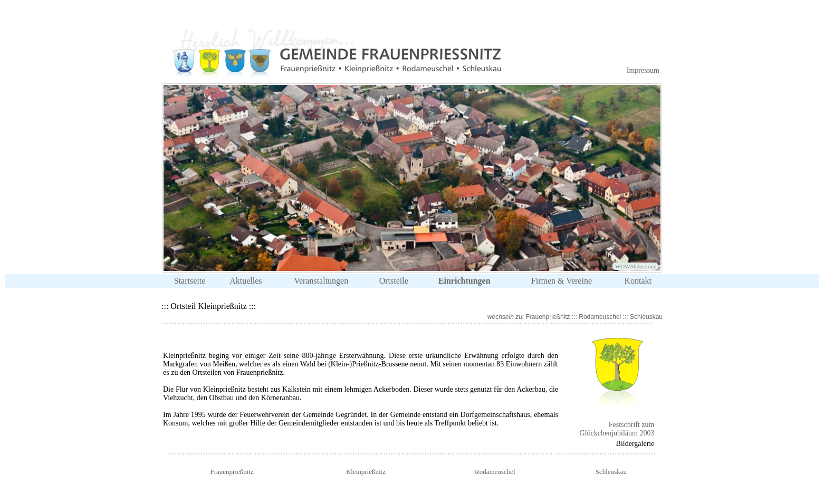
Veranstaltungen (321, 281)
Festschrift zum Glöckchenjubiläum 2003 (617, 429)
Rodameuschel (600, 317)
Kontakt (638, 281)
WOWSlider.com (635, 266)
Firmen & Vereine (562, 281)
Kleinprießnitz (366, 472)
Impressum (643, 70)
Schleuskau (646, 317)
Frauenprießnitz (548, 317)
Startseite (190, 281)
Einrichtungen (464, 281)
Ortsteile (394, 281)
